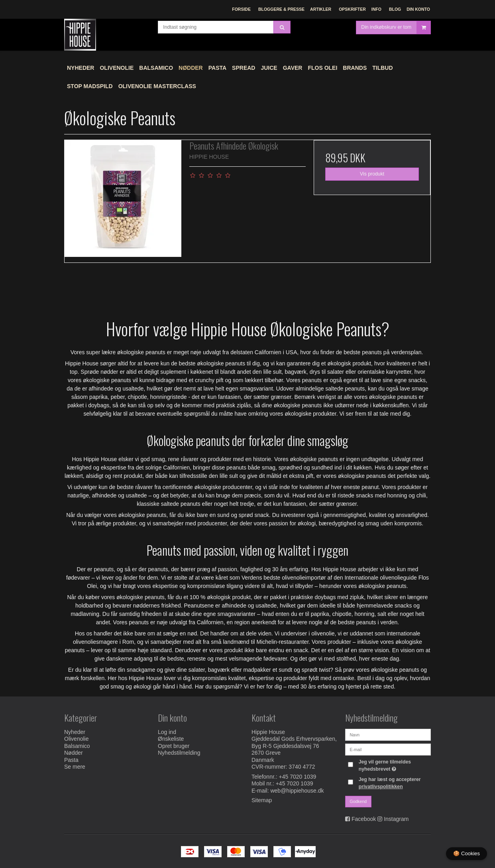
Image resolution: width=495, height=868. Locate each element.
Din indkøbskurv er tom (396, 34)
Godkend (358, 801)
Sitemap (262, 800)
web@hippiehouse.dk (297, 791)
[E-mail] (388, 749)
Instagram (396, 819)
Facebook (364, 819)
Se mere (75, 767)
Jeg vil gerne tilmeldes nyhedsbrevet (394, 765)
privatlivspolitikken (381, 787)
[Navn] (388, 734)
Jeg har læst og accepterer (390, 783)
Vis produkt (372, 174)
